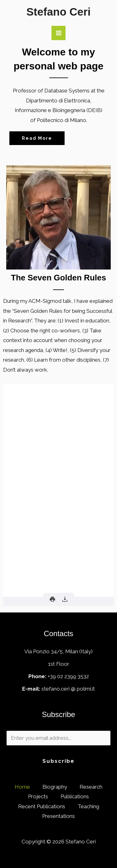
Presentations (58, 816)
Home (22, 787)
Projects (38, 796)
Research (91, 787)
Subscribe (58, 761)
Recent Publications (42, 806)
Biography (55, 787)
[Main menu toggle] (59, 33)
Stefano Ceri (58, 12)
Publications (75, 796)
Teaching (88, 806)
